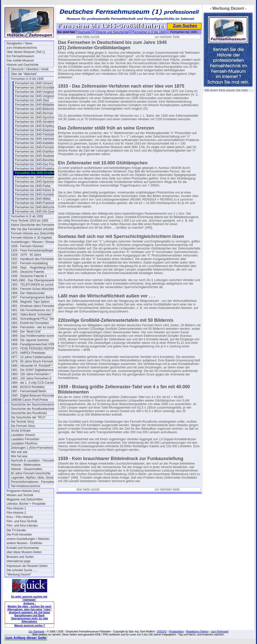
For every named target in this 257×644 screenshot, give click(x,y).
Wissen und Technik (20, 495)
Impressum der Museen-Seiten (27, 566)
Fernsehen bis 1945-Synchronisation (39, 117)
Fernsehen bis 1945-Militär (33, 199)
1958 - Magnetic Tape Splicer (30, 302)
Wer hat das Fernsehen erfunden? (34, 229)
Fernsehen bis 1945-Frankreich (36, 203)
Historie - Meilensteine (26, 465)
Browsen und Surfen (20, 557)
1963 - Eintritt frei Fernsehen (30, 323)
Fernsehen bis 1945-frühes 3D (35, 190)
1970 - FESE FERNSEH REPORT (34, 349)
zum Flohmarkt (219, 631)
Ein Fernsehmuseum (20, 56)
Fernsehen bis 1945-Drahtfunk (35, 152)
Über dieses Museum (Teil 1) (26, 52)
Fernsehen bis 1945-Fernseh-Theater (39, 177)
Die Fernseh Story (23, 426)
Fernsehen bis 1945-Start (32, 100)
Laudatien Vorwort (23, 435)
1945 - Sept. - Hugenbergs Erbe (32, 268)
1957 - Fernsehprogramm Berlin (32, 297)
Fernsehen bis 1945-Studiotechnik (38, 156)
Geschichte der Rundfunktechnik (33, 409)
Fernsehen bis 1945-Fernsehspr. (37, 147)
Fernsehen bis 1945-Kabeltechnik (38, 143)
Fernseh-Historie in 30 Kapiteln (31, 238)
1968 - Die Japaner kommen (30, 340)
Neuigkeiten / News (19, 43)
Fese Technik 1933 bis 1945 (29, 221)
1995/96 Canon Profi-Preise (29, 400)
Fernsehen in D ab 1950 (27, 216)
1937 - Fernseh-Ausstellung (29, 263)
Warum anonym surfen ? (29, 625)
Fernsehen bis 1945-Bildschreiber (38, 109)
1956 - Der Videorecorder (28, 293)
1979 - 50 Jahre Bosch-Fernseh (32, 361)
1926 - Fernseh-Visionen (27, 246)
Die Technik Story (22, 422)
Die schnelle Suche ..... (22, 570)
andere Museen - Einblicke (24, 543)
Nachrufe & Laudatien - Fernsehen (34, 461)
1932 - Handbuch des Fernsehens (34, 259)
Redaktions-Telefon (197, 631)
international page (18, 561)
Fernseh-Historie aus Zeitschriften (33, 233)
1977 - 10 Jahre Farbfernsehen (31, 357)
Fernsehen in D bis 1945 (27, 79)
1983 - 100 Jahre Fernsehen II (31, 378)
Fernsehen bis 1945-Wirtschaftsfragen (39, 207)
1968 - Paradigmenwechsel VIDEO (34, 344)
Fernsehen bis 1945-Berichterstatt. (38, 160)
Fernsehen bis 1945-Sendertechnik (39, 122)
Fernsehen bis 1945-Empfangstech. (39, 126)
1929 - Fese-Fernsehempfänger (32, 250)
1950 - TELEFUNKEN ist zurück (32, 285)
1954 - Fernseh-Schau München (32, 289)
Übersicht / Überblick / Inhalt (30, 69)
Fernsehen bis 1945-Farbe (33, 186)
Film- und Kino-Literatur (22, 526)
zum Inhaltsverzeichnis (22, 48)
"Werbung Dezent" (19, 574)
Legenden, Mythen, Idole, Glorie (32, 478)
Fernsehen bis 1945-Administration (38, 139)
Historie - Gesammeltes (26, 469)
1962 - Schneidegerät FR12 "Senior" (34, 319)
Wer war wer (19, 452)
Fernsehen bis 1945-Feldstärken (37, 135)
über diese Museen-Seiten (24, 552)
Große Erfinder (21, 431)
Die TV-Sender (16, 530)
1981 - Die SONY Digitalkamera (32, 370)
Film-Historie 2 (16, 513)
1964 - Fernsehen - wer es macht (33, 327)
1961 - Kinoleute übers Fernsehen (34, 306)
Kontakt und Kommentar (23, 548)
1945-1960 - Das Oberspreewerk (33, 280)
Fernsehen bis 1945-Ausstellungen (38, 195)
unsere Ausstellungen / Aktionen (28, 539)
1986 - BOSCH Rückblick (28, 387)
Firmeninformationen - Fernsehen (33, 482)
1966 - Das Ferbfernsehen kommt (33, 336)
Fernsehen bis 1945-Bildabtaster (37, 105)
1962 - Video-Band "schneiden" (32, 314)
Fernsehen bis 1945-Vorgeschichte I (39, 92)
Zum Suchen (185, 26)
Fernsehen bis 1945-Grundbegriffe (38, 88)
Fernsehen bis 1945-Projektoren (37, 169)
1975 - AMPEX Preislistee (28, 353)
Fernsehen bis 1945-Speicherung (37, 182)
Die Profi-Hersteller (19, 535)
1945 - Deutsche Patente (27, 272)
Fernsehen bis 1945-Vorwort (34, 83)
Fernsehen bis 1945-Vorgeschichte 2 (39, 96)
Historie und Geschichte (22, 65)
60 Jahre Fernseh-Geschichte (31, 473)
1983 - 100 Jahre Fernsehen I (31, 374)
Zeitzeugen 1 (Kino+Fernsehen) (32, 448)
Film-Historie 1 (16, 508)
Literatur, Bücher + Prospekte (26, 504)
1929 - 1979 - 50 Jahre (26, 255)
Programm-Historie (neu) (23, 491)
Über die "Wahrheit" (24, 74)
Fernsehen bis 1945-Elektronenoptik (39, 130)
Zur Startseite (37, 631)
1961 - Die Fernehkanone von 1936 (34, 310)
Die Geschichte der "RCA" (28, 417)
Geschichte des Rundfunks (29, 413)
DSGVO (162, 631)
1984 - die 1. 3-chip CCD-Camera (33, 383)
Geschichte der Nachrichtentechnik (34, 405)
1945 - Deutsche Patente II (29, 276)
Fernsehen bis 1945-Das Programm (39, 164)
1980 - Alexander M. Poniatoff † (32, 366)
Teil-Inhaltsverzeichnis (25, 486)
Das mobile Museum (20, 60)
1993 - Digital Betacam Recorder (33, 396)
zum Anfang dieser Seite (26, 638)
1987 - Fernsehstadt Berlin (28, 391)
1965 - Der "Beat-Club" (26, 332)
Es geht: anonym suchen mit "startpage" (29, 598)
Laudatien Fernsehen (25, 439)
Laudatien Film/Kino (24, 443)
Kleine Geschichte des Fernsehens (34, 225)
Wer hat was (19, 456)
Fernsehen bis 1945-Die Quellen (37, 212)
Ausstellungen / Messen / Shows (33, 242)
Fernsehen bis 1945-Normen (34, 113)
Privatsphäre (176, 631)
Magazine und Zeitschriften (25, 499)
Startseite (84, 32)
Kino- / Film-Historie (20, 517)
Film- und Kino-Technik (22, 521)
